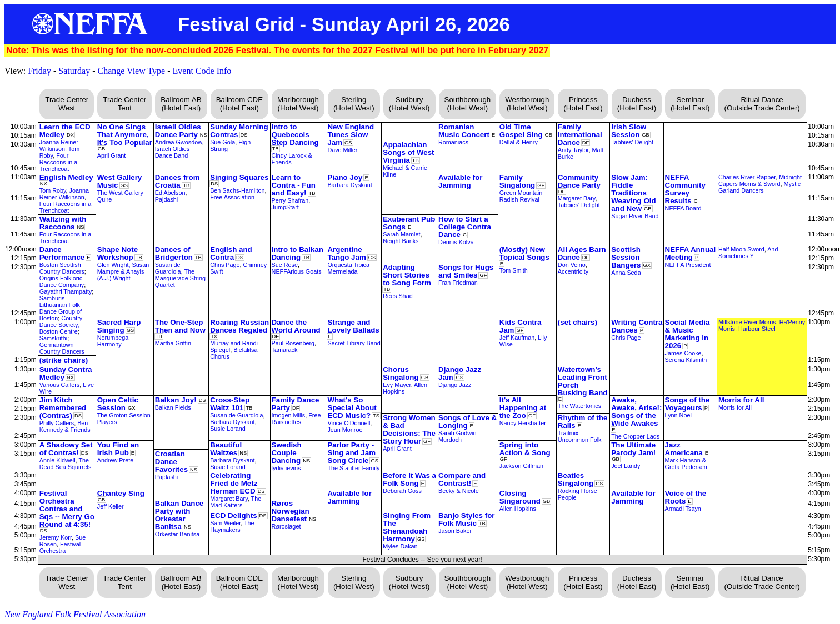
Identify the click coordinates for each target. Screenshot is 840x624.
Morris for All (741, 400)
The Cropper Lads (635, 436)
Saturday (74, 71)
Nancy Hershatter (523, 423)
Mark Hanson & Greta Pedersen (686, 464)
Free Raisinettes (296, 419)
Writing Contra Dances (637, 326)
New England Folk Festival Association (75, 614)
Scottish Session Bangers (626, 257)
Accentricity (573, 271)
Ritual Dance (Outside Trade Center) (762, 104)
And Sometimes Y (748, 253)
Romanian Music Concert (464, 131)
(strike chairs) (64, 360)
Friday (39, 71)
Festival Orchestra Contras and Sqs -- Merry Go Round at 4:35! (67, 509)
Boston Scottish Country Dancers (62, 268)
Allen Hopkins (518, 509)
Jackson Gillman (521, 466)
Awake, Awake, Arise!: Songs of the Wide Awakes (636, 412)
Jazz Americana (684, 449)
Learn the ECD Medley (65, 131)
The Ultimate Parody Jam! (633, 449)
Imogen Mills (289, 415)
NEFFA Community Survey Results (685, 189)
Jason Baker (455, 531)
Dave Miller (342, 150)
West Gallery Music (120, 181)
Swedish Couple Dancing (287, 453)
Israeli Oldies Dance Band (172, 152)
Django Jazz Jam (460, 373)
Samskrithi (53, 338)
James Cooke (683, 353)
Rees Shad (397, 296)
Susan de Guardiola (168, 268)
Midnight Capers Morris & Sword (760, 180)
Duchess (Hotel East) (637, 104)
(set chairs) (577, 322)
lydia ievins (286, 468)
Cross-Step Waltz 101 (230, 404)
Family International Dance (580, 135)
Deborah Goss (402, 491)
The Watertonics (579, 406)
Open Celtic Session (118, 404)
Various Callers (59, 385)
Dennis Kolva (456, 242)
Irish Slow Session (629, 131)
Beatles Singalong (576, 479)
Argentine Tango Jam (346, 253)
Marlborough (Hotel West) (298, 104)
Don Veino (572, 265)
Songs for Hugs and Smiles (466, 271)
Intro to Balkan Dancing (297, 253)
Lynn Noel (678, 415)
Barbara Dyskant (349, 185)
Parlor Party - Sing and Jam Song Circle (351, 453)
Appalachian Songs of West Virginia (408, 152)
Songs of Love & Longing (467, 422)
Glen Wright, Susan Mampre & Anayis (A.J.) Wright (123, 271)
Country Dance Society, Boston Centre (61, 325)
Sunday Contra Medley (66, 373)
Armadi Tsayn (683, 509)
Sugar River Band (635, 216)
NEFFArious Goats (297, 271)
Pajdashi (166, 199)
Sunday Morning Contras (239, 131)
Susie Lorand (228, 429)
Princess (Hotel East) (583, 104)
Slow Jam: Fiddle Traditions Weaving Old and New (633, 193)
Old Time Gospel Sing (521, 131)
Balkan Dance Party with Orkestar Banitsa (179, 515)
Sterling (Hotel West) (354, 104)
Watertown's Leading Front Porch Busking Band (583, 381)
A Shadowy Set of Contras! (66, 449)
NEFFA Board (683, 208)
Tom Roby (53, 190)
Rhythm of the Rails (583, 422)
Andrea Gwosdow (179, 142)
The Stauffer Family (353, 468)
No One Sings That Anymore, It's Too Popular (125, 135)
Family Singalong (517, 181)
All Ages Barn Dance (582, 253)
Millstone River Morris (747, 322)
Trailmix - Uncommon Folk (580, 436)
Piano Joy (345, 177)
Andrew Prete (115, 460)
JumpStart (285, 207)
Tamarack (285, 350)
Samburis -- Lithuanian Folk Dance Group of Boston (61, 308)
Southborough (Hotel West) (468, 104)
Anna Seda (626, 273)
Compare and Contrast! (462, 479)
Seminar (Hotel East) (690, 104)
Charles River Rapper (747, 177)
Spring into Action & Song (525, 449)
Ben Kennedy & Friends (65, 426)
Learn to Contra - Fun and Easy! (294, 185)
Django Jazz (455, 385)
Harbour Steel (757, 329)
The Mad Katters (236, 502)
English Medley (66, 177)
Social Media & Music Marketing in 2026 (687, 334)
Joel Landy (626, 466)
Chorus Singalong (401, 373)
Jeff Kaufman (517, 338)
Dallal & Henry (519, 142)
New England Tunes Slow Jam (351, 135)
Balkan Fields (173, 407)
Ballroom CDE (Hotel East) (239, 104)
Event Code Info (202, 71)
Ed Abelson (170, 193)
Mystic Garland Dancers (759, 187)
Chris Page (225, 265)
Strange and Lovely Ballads (353, 326)
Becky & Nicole (459, 491)
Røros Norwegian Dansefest (291, 511)
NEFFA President (688, 265)
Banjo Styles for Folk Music (466, 519)
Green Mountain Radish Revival (521, 196)
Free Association (232, 197)
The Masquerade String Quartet (180, 278)
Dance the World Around (296, 326)
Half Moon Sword (741, 249)
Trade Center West (67, 104)
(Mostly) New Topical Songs (524, 253)
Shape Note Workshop (117, 253)
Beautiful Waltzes (226, 449)
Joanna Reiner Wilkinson (59, 145)
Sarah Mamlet (401, 234)
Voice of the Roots (686, 497)
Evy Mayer (397, 385)
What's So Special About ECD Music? (352, 408)
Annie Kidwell (57, 460)
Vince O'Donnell (349, 423)
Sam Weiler (225, 523)
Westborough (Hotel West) (527, 104)
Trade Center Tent (124, 104)
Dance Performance (62, 253)
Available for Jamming (461, 181)
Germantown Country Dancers (62, 348)
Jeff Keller (111, 506)
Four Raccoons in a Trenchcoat (58, 162)
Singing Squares (239, 177)
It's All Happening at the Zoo (523, 408)
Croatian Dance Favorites (171, 462)
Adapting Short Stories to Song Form (407, 275)
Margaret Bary (577, 198)
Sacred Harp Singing (119, 326)
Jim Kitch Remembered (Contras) (63, 408)
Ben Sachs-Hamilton (237, 190)
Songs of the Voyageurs (687, 404)
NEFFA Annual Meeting (691, 253)
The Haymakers (232, 526)
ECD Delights (233, 515)
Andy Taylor (573, 150)
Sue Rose (285, 265)
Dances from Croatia (177, 181)
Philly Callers (57, 423)
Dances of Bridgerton (174, 253)
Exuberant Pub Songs (409, 223)
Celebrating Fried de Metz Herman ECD (234, 483)
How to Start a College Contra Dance (465, 227)
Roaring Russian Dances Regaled (239, 326)
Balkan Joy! (176, 400)
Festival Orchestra (60, 547)
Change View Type (131, 71)
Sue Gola (222, 142)
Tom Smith (514, 270)
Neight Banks (401, 241)
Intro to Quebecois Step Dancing (295, 135)
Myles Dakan (400, 546)
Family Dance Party (296, 404)
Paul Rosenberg (293, 343)
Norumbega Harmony (113, 341)
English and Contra (231, 253)
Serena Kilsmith (686, 360)
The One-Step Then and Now (180, 326)
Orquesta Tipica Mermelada (348, 268)
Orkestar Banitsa (177, 534)
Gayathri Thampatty (66, 291)
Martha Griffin (173, 343)
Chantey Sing (121, 493)
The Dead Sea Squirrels (66, 464)
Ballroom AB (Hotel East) (181, 104)
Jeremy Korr (56, 537)
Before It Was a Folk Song (409, 479)
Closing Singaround (520, 497)
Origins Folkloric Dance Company (62, 281)
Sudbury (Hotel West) (409, 104)
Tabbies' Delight (632, 142)
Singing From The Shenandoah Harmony (407, 527)
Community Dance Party (579, 181)
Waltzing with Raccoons (63, 223)
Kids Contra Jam (521, 326)
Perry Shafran (290, 200)
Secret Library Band (354, 343)
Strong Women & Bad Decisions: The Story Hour (409, 429)
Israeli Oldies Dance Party (178, 131)
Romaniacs (453, 142)
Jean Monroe (345, 430)
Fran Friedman (458, 283)
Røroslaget (286, 526)
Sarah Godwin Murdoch (457, 436)
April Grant (112, 155)
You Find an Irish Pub (118, 449)
